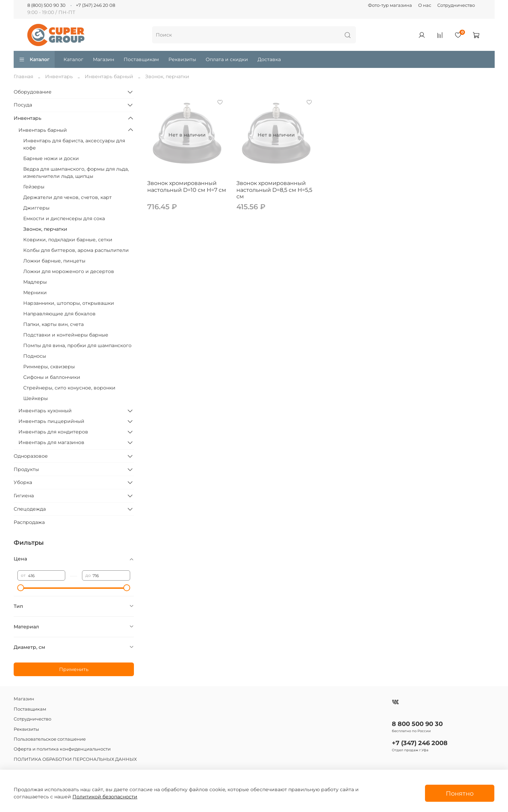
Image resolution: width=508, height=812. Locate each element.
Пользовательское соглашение (50, 739)
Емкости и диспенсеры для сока (64, 218)
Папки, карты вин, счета (53, 324)
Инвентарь (59, 76)
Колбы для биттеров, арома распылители (76, 250)
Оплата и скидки (227, 59)
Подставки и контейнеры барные (66, 335)
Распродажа (29, 522)
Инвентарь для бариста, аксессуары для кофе (74, 144)
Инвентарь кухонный (45, 411)
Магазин (104, 59)
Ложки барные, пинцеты (54, 261)
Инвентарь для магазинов (51, 442)
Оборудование (33, 92)
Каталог (34, 59)
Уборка (23, 482)
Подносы (35, 356)
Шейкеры (36, 398)
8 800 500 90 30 (417, 724)
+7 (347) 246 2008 (420, 743)
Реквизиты (182, 59)
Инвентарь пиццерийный (51, 421)
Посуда (23, 105)
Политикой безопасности (105, 797)
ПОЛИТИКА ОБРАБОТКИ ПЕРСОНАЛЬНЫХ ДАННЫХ (75, 759)
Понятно (460, 793)
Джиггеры (36, 208)
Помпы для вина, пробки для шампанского (77, 345)
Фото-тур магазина (390, 5)
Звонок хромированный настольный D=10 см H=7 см (187, 187)
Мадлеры (35, 282)
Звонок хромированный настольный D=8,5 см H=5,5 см (274, 190)
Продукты (26, 469)
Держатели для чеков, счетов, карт (67, 197)
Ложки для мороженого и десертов (69, 271)
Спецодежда (30, 509)
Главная (23, 76)
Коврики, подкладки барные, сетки (68, 240)
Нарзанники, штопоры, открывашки (69, 303)
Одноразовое (31, 456)
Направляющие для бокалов (59, 314)
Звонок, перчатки (45, 229)
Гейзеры (34, 187)
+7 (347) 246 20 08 (95, 5)
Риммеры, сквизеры (49, 367)
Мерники (35, 293)
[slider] (21, 588)
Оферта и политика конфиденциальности (62, 749)
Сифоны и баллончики (52, 377)
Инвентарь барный (109, 76)
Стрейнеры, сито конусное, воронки (69, 388)
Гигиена (24, 496)
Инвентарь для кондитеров (53, 432)
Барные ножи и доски (51, 158)
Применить (74, 669)
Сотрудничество (456, 5)
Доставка (269, 59)
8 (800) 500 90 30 (46, 5)
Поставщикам (141, 59)
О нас (425, 5)
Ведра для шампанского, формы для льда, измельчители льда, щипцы (76, 173)
